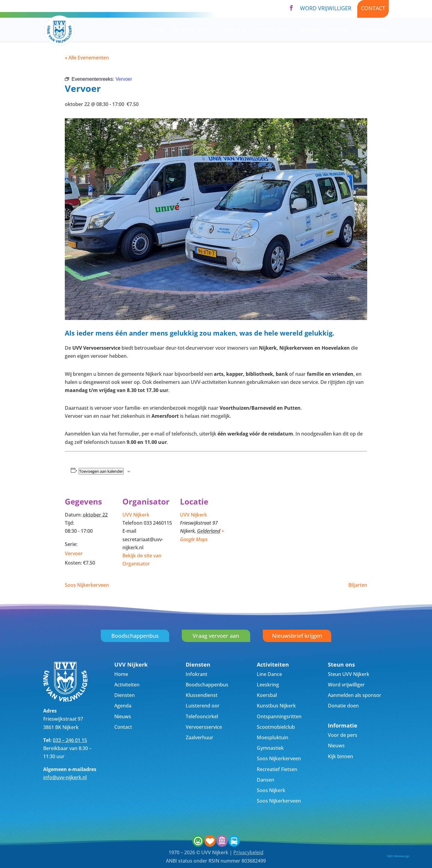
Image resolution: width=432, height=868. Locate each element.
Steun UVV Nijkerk (349, 674)
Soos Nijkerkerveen (87, 585)
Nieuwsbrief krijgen (297, 636)
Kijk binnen (373, 30)
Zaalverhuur (199, 737)
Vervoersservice (204, 727)
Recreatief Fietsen (277, 769)
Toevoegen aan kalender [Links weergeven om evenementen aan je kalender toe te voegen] (101, 471)
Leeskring (268, 685)
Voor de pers (343, 735)
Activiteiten (189, 30)
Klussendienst (202, 695)
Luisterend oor (203, 706)
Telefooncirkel (202, 716)
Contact (373, 8)
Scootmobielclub (276, 727)
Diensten (233, 30)
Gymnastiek (270, 748)
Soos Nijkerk (271, 790)
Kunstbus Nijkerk (276, 706)
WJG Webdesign (398, 856)
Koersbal (267, 695)
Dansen (265, 780)
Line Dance (269, 674)
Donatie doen (343, 706)
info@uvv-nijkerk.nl (65, 777)
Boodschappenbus (135, 636)
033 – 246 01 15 (70, 740)
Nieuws (339, 30)
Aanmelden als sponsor (355, 695)
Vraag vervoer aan (216, 636)
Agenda (310, 30)
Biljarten (358, 585)
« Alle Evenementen (87, 58)
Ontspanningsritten (279, 716)
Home (157, 30)
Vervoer (74, 553)
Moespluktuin (273, 737)
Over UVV (272, 30)
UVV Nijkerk (136, 515)
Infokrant (196, 674)
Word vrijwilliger (326, 8)
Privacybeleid (248, 852)
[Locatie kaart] (269, 529)
